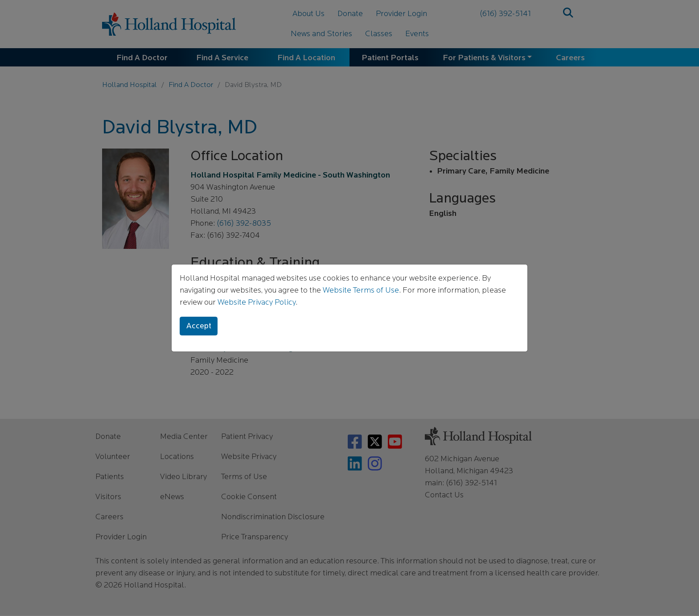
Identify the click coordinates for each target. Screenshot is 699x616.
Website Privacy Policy (257, 303)
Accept (199, 326)
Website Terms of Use (361, 291)
